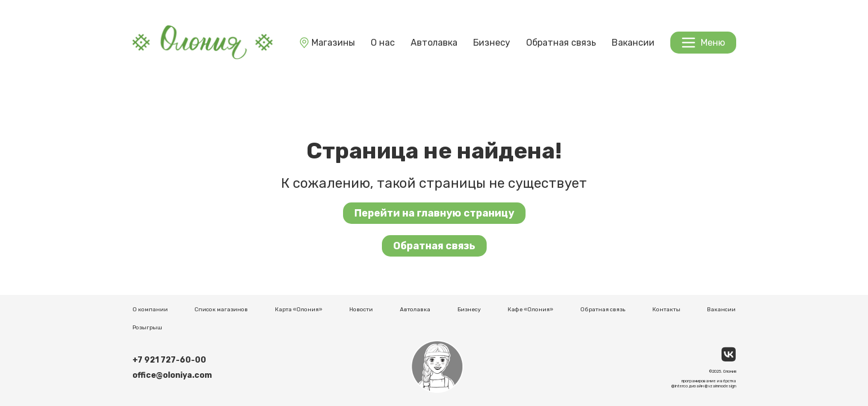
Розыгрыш (147, 328)
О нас (383, 43)
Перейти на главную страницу (434, 213)
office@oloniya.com (172, 375)
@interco (680, 386)
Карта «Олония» (299, 310)
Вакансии (633, 43)
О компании (150, 310)
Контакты (666, 310)
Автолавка (434, 43)
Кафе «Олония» (530, 310)
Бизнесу (492, 43)
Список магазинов (221, 310)
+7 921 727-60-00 (169, 360)
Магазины (326, 43)
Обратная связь (561, 43)
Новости (361, 310)
